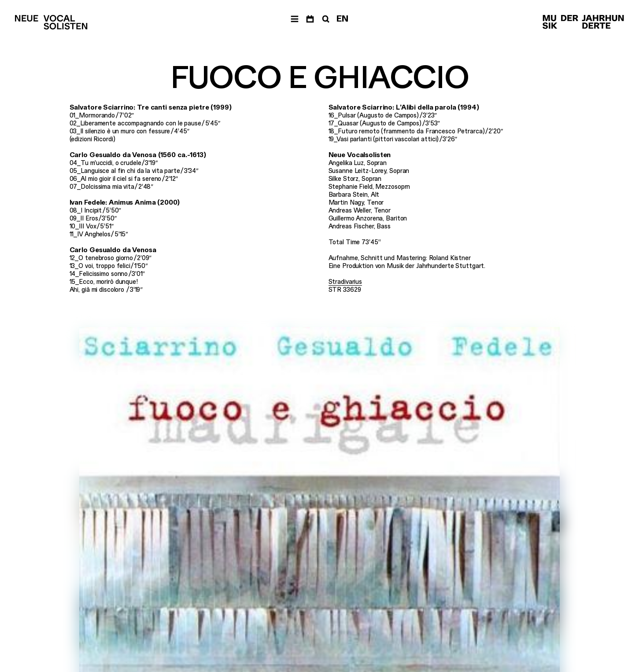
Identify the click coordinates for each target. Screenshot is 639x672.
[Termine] (310, 19)
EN (342, 19)
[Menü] (295, 19)
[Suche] (325, 19)
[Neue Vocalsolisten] (51, 22)
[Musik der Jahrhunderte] (583, 22)
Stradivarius (345, 282)
